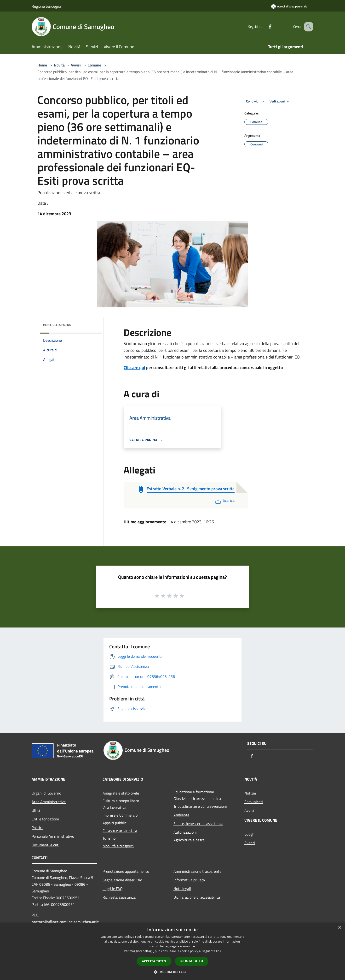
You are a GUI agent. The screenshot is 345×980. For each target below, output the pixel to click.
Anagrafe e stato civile (121, 793)
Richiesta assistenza (119, 897)
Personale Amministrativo (53, 836)
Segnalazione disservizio (122, 880)
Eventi (250, 843)
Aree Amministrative (49, 802)
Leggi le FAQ (113, 889)
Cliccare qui (134, 367)
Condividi (256, 102)
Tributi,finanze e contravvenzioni (200, 806)
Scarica (224, 500)
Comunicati (254, 802)
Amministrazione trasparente (197, 871)
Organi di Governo (46, 793)
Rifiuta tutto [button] (192, 961)
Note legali (182, 889)
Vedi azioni (280, 102)
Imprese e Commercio (120, 815)
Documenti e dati (46, 845)
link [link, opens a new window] (219, 951)
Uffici (36, 810)
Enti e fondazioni (45, 819)
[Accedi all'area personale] (289, 6)
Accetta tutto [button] (154, 961)
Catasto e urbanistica (120, 831)
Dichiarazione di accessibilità (197, 897)
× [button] (340, 928)
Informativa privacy (189, 880)
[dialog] (172, 951)
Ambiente (181, 815)
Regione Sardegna (46, 6)
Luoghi (250, 834)
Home (42, 65)
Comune (94, 65)
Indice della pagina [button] (57, 325)
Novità (59, 65)
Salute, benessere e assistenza (198, 824)
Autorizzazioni (185, 832)
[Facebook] (265, 27)
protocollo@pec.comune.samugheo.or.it (65, 922)
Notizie (250, 793)
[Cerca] (308, 27)
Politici (37, 828)
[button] (172, 972)
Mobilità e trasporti (118, 846)
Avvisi (76, 65)
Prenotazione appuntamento (126, 871)
